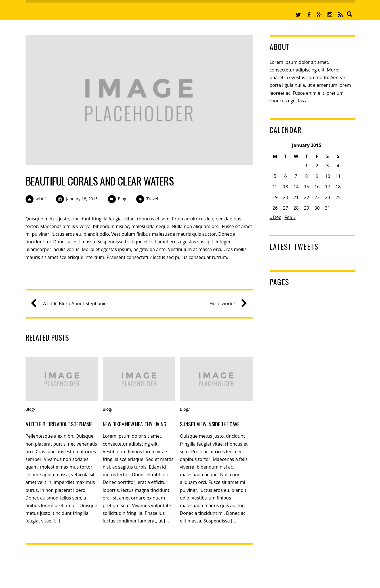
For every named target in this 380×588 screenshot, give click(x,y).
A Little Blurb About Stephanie (71, 304)
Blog (122, 199)
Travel (152, 199)
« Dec (275, 217)
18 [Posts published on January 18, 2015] (338, 187)
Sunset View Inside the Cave (210, 424)
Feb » (290, 217)
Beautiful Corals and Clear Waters (100, 181)
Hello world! (226, 304)
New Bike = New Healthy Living (135, 424)
